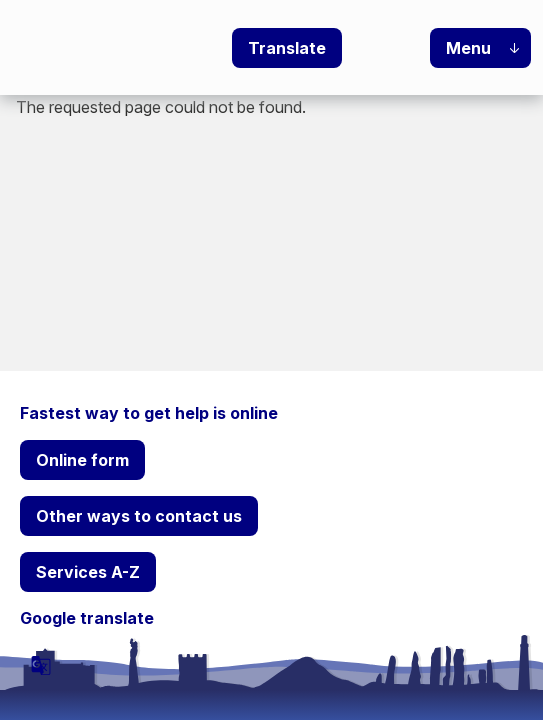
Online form (82, 460)
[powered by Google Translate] (41, 665)
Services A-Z (88, 572)
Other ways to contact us (139, 516)
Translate (287, 48)
